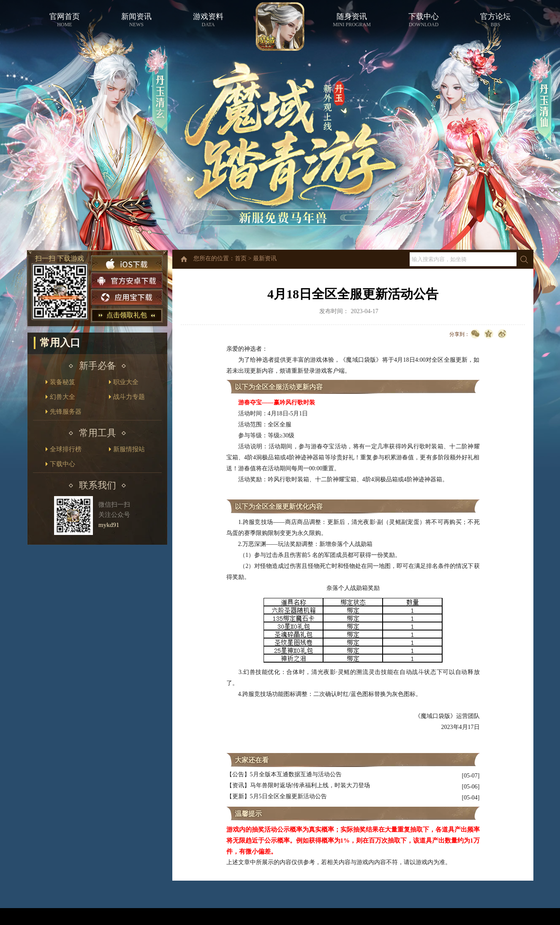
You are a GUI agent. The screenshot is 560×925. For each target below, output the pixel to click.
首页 (241, 258)
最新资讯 (265, 258)
